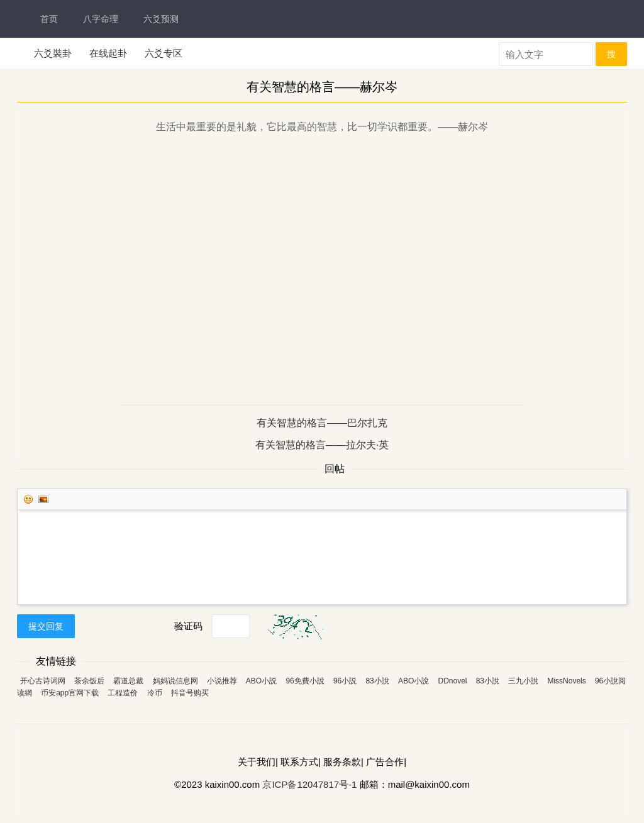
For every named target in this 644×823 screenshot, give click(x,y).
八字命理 (101, 19)
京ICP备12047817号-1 (309, 784)
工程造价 (123, 693)
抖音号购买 (190, 693)
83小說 (377, 681)
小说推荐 (222, 681)
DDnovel (452, 681)
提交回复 (46, 626)
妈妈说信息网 (175, 681)
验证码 (188, 626)
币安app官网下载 (70, 693)
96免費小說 (305, 681)
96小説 (345, 681)
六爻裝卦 (53, 53)
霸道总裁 (128, 681)
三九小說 (523, 681)
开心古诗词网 (43, 681)
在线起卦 (108, 53)
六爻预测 (161, 19)
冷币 (155, 693)
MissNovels (566, 681)
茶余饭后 (89, 681)
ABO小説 (261, 681)
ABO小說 (414, 681)
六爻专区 (164, 53)
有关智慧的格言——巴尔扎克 (322, 423)
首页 (49, 19)
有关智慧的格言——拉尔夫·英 (322, 445)
